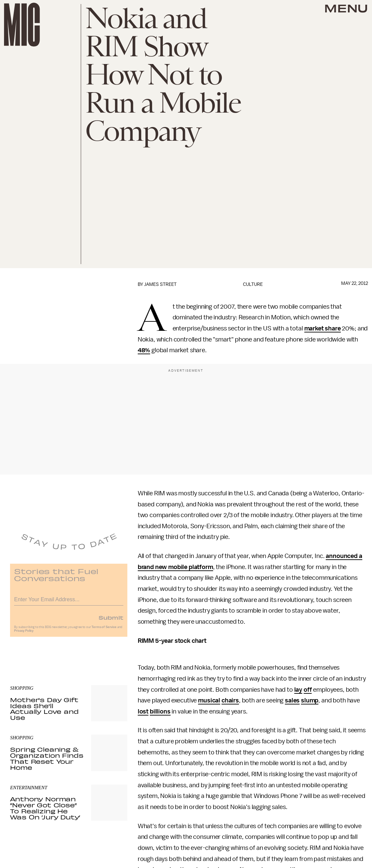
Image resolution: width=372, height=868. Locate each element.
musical (209, 700)
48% (144, 350)
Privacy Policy (24, 634)
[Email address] (69, 602)
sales (292, 700)
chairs (230, 700)
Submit (111, 621)
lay (298, 690)
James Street (160, 284)
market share (323, 328)
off (308, 690)
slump (310, 700)
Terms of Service (104, 630)
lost (143, 711)
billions (160, 711)
